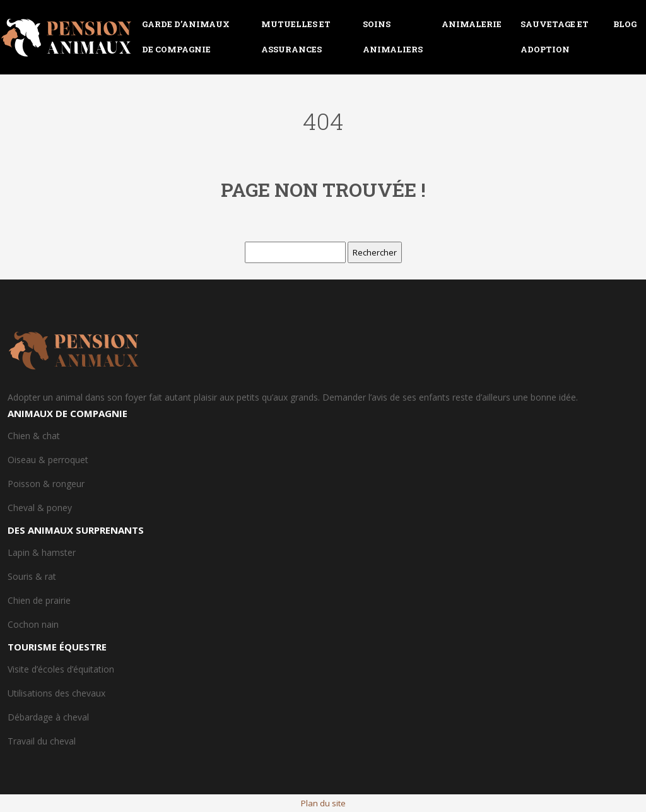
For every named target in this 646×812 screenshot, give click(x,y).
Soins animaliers (393, 37)
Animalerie (472, 24)
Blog (625, 24)
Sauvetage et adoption (555, 37)
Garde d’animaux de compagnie (186, 37)
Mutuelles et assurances (296, 37)
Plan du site (323, 803)
